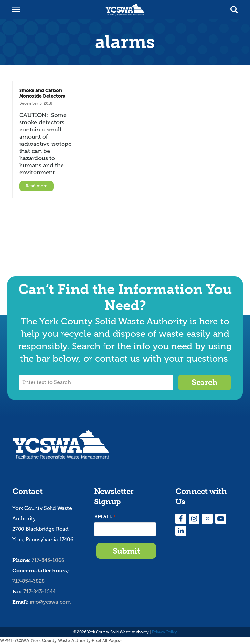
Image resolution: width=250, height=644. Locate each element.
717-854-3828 (28, 581)
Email (105, 517)
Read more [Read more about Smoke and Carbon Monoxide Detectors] (36, 186)
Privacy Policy (165, 632)
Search (204, 382)
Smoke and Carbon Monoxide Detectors (42, 93)
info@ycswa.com (50, 602)
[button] (234, 9)
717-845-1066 (48, 560)
